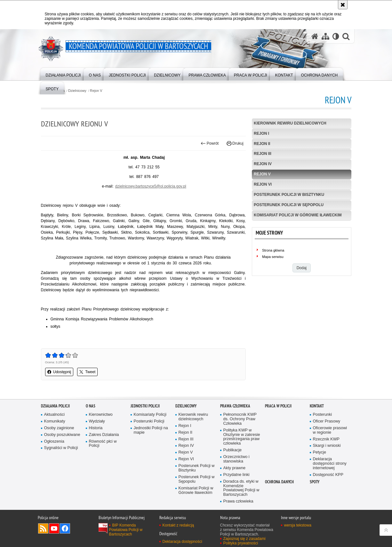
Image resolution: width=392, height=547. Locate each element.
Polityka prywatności (241, 543)
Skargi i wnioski (327, 446)
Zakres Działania (104, 435)
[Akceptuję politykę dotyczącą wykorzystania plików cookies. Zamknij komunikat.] (343, 5)
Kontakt (317, 406)
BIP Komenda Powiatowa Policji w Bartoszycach (126, 530)
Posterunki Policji (149, 421)
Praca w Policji (278, 406)
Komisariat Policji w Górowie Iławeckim (298, 215)
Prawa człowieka (235, 406)
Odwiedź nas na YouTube (54, 528)
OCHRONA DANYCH (279, 482)
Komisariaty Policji (150, 415)
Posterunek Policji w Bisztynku (289, 195)
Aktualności (55, 415)
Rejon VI (263, 184)
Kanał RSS (43, 528)
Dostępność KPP (328, 475)
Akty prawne (234, 468)
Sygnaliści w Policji (61, 448)
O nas (91, 406)
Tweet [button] (87, 372)
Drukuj (235, 143)
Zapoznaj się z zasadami (244, 539)
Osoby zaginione (59, 428)
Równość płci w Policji (103, 444)
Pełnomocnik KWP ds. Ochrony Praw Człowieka (240, 419)
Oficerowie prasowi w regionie (330, 430)
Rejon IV (263, 164)
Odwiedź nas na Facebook (65, 528)
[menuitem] (63, 74)
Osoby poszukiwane (62, 435)
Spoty (315, 482)
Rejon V (96, 91)
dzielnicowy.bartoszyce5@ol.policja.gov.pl (151, 186)
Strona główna (273, 250)
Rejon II (262, 144)
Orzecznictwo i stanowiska (236, 459)
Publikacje (233, 450)
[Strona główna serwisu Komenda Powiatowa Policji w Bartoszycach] (315, 36)
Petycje (320, 452)
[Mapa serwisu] (325, 36)
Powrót (210, 143)
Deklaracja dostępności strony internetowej (330, 464)
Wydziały (97, 421)
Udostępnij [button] (59, 372)
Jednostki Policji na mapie (151, 430)
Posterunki (323, 415)
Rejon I (261, 133)
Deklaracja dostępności (182, 542)
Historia (96, 428)
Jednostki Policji (145, 406)
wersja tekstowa (298, 525)
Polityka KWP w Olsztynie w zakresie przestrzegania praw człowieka (242, 437)
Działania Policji (55, 406)
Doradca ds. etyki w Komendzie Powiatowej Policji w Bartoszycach (241, 488)
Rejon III (263, 154)
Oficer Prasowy (327, 421)
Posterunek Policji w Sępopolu (289, 205)
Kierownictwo (101, 415)
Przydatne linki (236, 475)
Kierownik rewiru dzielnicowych (290, 123)
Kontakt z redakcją (178, 525)
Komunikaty (55, 421)
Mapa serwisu (273, 257)
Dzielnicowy (77, 91)
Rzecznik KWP (326, 439)
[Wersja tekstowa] (336, 36)
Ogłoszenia (54, 442)
